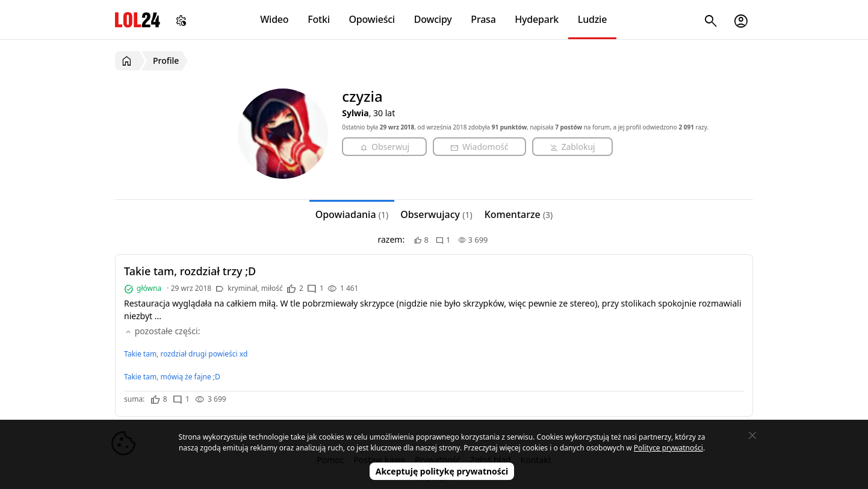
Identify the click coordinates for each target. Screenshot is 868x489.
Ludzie (592, 19)
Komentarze (519, 214)
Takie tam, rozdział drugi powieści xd (186, 354)
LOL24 (138, 20)
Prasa (483, 19)
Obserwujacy (436, 214)
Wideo (274, 19)
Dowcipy (433, 19)
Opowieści (372, 19)
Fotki (319, 19)
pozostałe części (161, 331)
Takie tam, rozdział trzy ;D (190, 271)
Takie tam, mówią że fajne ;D (172, 377)
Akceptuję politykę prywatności (442, 471)
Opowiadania (352, 214)
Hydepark (537, 19)
